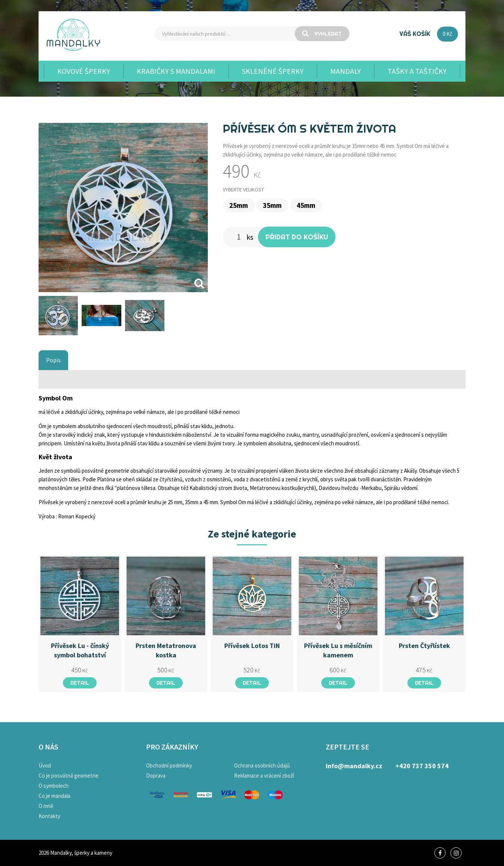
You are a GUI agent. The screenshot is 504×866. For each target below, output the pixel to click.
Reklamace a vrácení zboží (264, 776)
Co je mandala (54, 796)
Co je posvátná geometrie (69, 776)
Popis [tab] (53, 360)
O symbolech (54, 786)
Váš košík (415, 34)
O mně (46, 806)
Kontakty (49, 816)
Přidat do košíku (297, 237)
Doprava (156, 776)
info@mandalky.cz (354, 766)
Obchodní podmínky (169, 765)
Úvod (45, 765)
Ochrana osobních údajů (262, 765)
